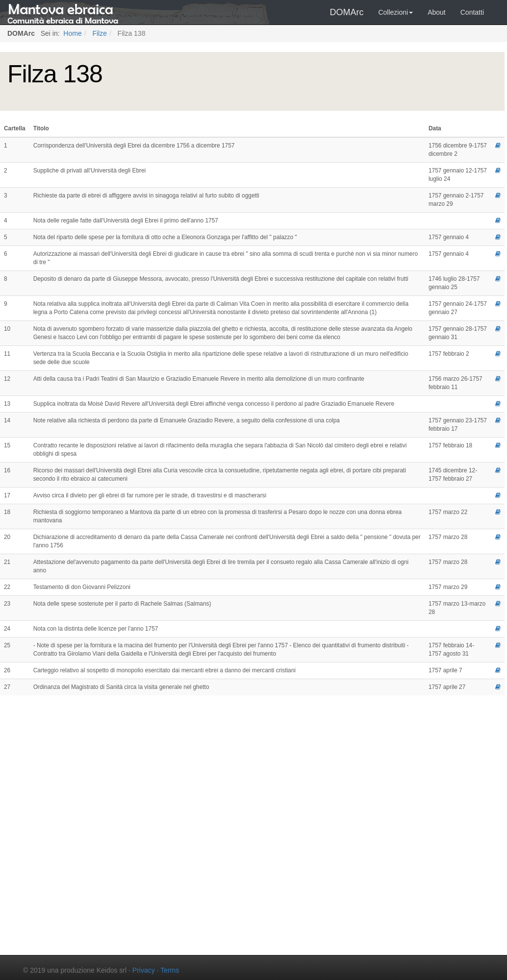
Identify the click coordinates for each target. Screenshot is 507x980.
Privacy (144, 970)
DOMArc (346, 12)
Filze (99, 33)
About (437, 12)
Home (71, 33)
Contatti (472, 12)
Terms (170, 970)
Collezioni (395, 12)
